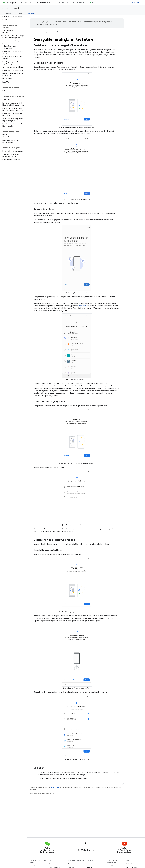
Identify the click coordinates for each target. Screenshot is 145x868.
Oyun (50, 864)
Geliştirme (62, 2)
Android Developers (39, 32)
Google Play (78, 2)
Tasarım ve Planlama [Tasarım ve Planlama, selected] (43, 2)
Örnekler (19, 13)
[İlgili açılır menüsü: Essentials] (31, 2)
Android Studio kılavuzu (114, 866)
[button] (13, 31)
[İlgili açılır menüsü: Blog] (98, 2)
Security (6, 8)
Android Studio (136, 2)
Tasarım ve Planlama (54, 32)
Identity (17, 8)
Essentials (25, 2)
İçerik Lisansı (55, 788)
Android (32, 866)
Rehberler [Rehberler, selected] (32, 13)
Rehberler (81, 32)
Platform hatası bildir (132, 864)
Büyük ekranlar (73, 864)
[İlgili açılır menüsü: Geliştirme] (68, 2)
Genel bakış (7, 13)
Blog (93, 2)
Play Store (82, 306)
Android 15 (91, 864)
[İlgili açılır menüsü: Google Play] (84, 2)
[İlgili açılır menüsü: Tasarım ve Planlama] (53, 2)
